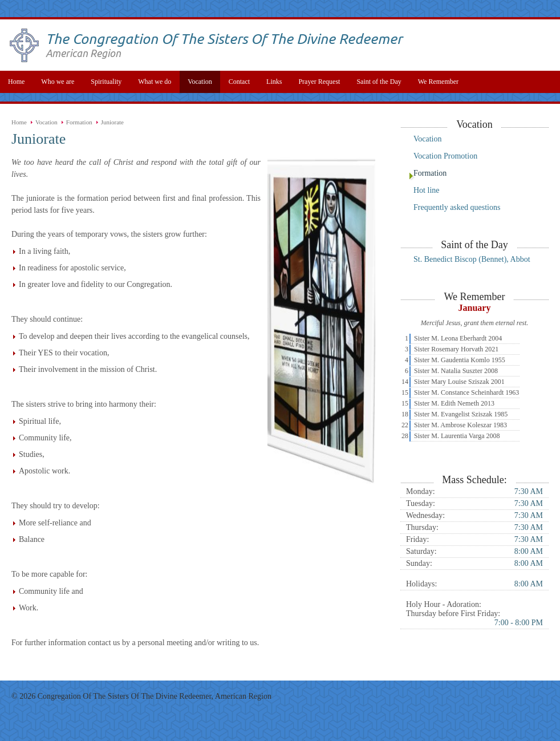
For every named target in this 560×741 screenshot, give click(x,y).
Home (19, 122)
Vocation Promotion (445, 156)
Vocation (46, 122)
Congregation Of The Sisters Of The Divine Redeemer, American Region (155, 696)
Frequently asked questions (457, 207)
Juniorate (112, 122)
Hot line (427, 190)
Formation (79, 122)
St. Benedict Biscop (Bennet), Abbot (472, 259)
